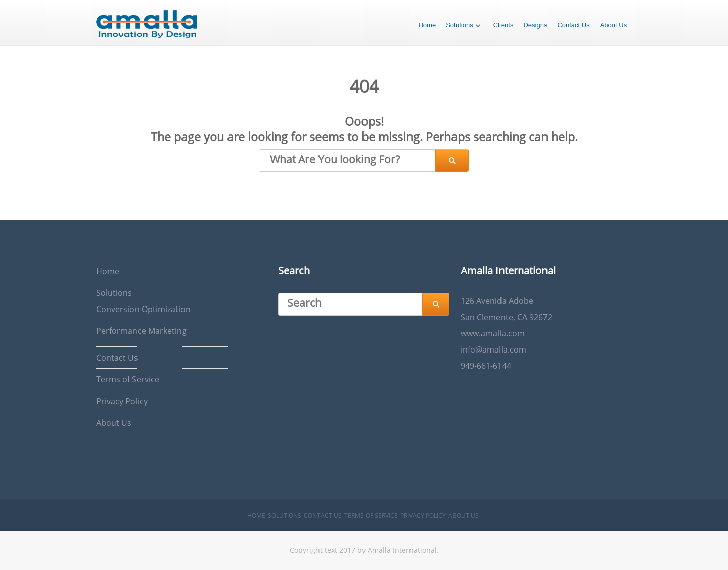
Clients (504, 25)
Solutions (459, 25)
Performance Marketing (141, 331)
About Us (613, 25)
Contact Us (573, 25)
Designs (535, 25)
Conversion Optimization (143, 309)
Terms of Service (128, 379)
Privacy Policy (122, 401)
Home (427, 25)
